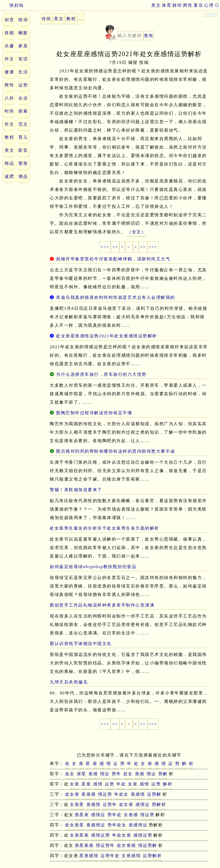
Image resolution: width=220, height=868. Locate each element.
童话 (198, 5)
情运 (105, 774)
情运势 (105, 794)
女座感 (131, 815)
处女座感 (127, 845)
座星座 (82, 815)
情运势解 (148, 845)
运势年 (110, 804)
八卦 (9, 98)
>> (143, 247)
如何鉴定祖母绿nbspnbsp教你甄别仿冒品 (93, 567)
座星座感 (84, 845)
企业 (23, 98)
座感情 (138, 794)
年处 (121, 784)
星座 (86, 784)
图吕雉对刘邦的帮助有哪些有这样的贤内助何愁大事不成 (116, 451)
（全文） (136, 232)
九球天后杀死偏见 (69, 682)
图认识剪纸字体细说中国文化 (81, 644)
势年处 (115, 815)
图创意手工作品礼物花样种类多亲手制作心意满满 (102, 605)
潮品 (23, 176)
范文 (23, 124)
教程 (9, 137)
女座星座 (79, 835)
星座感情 (89, 856)
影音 (23, 150)
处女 (70, 774)
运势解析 (152, 856)
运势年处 (110, 856)
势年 (117, 774)
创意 (9, 20)
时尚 (9, 111)
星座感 (89, 794)
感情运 (143, 804)
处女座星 (75, 825)
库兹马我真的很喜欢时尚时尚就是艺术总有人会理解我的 (116, 297)
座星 (82, 774)
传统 (46, 19)
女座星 (77, 804)
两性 (188, 5)
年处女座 (122, 835)
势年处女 (117, 825)
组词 (23, 20)
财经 (177, 5)
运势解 (154, 794)
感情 (98, 784)
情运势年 (105, 845)
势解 (163, 774)
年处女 (121, 794)
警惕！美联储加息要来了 (76, 490)
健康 (9, 72)
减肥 (9, 176)
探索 (23, 111)
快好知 (12, 5)
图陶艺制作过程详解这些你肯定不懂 (94, 413)
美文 (156, 5)
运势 (23, 85)
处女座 (72, 794)
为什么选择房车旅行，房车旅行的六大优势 (101, 374)
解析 (168, 784)
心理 (209, 5)
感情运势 (100, 835)
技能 (9, 33)
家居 (23, 46)
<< (115, 247)
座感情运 (96, 825)
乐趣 (9, 46)
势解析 (159, 804)
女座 (75, 784)
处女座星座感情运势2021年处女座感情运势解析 (107, 336)
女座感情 (131, 856)
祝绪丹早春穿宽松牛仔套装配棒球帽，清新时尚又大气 (113, 259)
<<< (105, 247)
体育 (167, 5)
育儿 (23, 137)
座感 (93, 774)
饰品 (9, 163)
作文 (9, 59)
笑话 (23, 59)
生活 (23, 72)
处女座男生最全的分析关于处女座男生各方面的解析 (105, 528)
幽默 (23, 33)
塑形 (23, 163)
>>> (153, 247)
